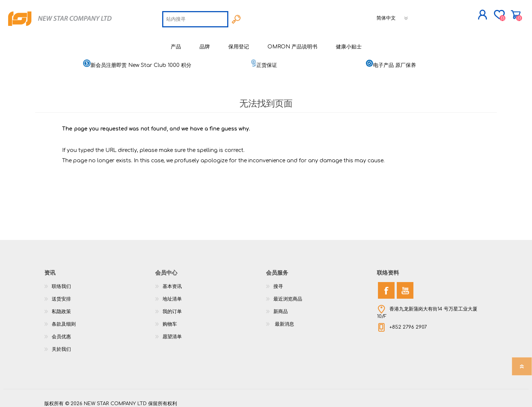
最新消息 (284, 320)
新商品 (281, 307)
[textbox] (195, 17)
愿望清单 (172, 332)
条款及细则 (64, 320)
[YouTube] (405, 286)
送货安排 (61, 295)
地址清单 (172, 295)
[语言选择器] (393, 16)
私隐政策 (61, 307)
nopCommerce (469, 392)
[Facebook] (386, 286)
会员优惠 (61, 332)
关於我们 (61, 345)
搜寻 (278, 282)
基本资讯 (172, 282)
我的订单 (172, 307)
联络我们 (61, 282)
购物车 (494, 13)
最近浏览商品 (288, 295)
